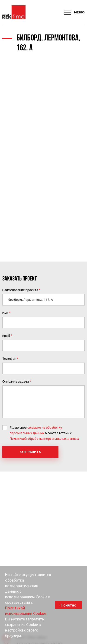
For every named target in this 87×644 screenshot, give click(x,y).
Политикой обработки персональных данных (44, 439)
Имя (5, 313)
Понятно (69, 605)
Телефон (9, 359)
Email (6, 336)
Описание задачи (16, 382)
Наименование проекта (20, 290)
